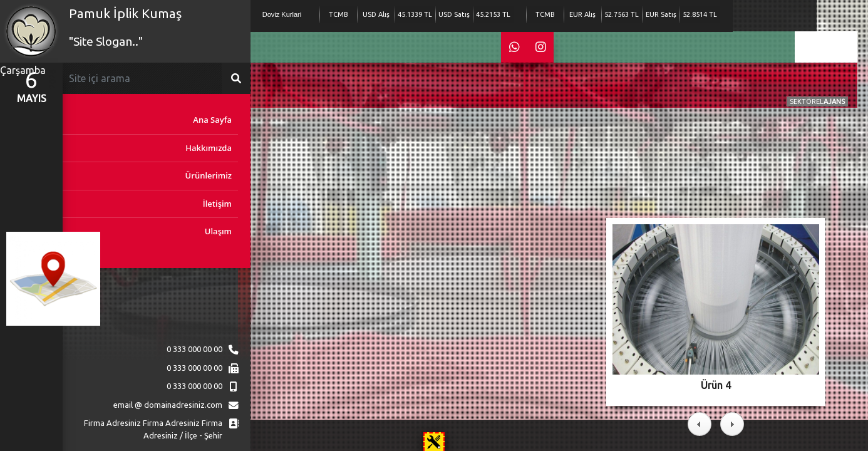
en (826, 45)
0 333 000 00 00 (194, 349)
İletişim (217, 204)
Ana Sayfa (212, 120)
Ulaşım (218, 231)
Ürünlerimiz (209, 175)
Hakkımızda (209, 148)
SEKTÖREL (817, 101)
